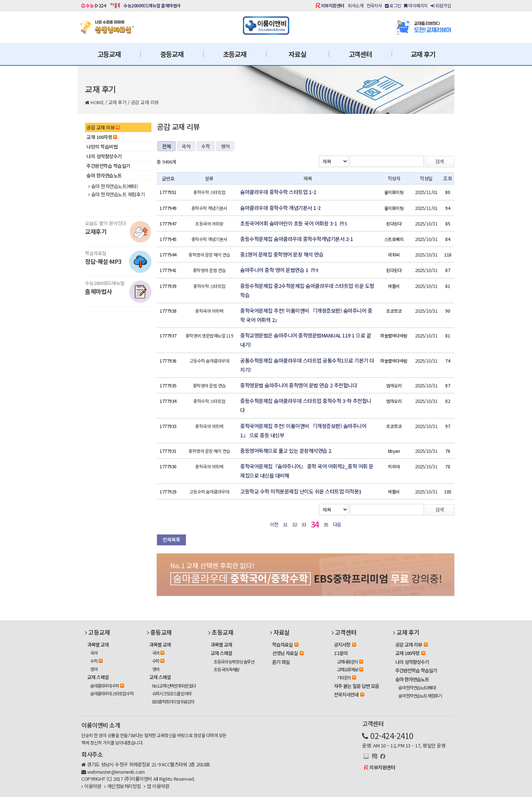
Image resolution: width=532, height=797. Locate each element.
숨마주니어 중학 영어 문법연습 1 (274, 270)
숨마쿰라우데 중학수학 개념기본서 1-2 (280, 208)
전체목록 (171, 540)
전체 (166, 146)
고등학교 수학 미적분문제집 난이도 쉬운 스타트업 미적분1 (301, 491)
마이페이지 (416, 5)
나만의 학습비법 (102, 147)
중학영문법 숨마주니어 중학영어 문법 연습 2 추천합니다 (299, 385)
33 (304, 524)
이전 (274, 524)
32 (295, 524)
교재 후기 (423, 54)
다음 (337, 524)
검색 (440, 161)
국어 (186, 146)
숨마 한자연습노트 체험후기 (117, 194)
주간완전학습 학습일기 (108, 166)
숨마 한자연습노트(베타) (113, 186)
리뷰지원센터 (333, 5)
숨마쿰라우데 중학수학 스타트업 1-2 (278, 192)
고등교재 (109, 54)
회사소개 (355, 5)
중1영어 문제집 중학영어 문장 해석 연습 (282, 254)
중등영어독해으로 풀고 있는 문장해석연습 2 (286, 451)
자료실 (297, 54)
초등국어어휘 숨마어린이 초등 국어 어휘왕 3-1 (289, 223)
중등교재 (172, 54)
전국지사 (374, 5)
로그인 (393, 5)
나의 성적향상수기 (104, 156)
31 (285, 524)
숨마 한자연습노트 (104, 175)
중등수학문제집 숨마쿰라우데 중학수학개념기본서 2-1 (296, 239)
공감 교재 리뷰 (145, 102)
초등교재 (235, 54)
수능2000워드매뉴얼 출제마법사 (152, 5)
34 (315, 524)
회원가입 (441, 5)
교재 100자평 (102, 137)
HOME (97, 102)
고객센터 (360, 54)
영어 (225, 146)
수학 (206, 146)
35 (326, 524)
